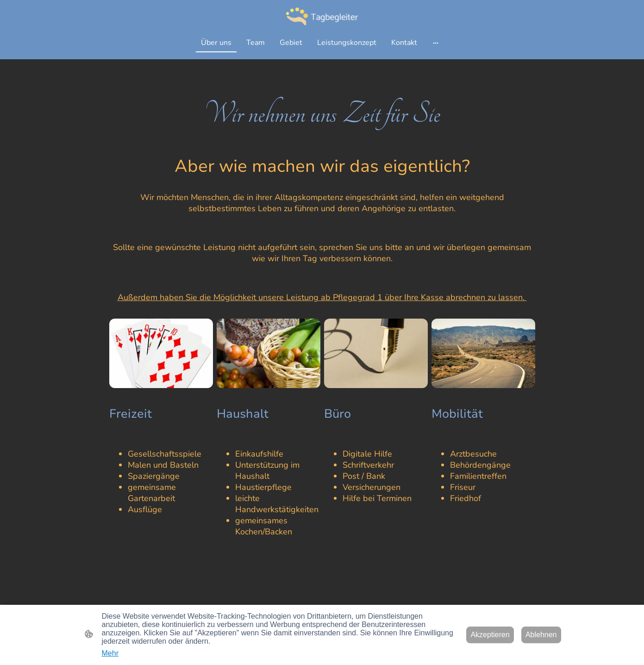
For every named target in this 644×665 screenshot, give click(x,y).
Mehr (110, 653)
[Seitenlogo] (322, 16)
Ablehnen (541, 635)
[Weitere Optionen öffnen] (436, 43)
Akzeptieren (490, 635)
